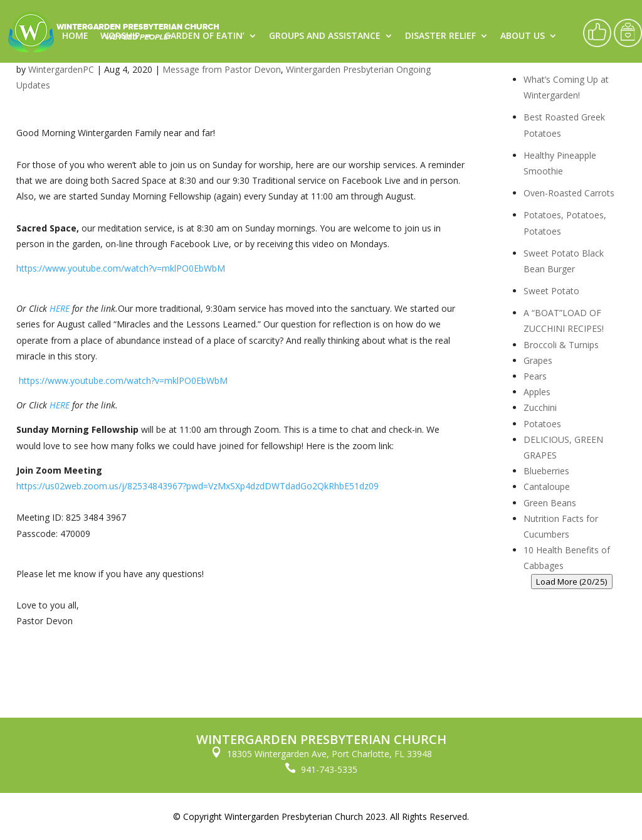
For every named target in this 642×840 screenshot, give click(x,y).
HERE (60, 308)
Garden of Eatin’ (204, 36)
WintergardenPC (61, 69)
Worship (120, 36)
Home (75, 36)
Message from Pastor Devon (222, 69)
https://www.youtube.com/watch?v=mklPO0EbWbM (121, 268)
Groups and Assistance (325, 36)
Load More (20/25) (572, 582)
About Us (523, 36)
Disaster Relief (440, 36)
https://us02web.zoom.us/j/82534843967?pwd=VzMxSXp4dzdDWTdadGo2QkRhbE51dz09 (197, 486)
